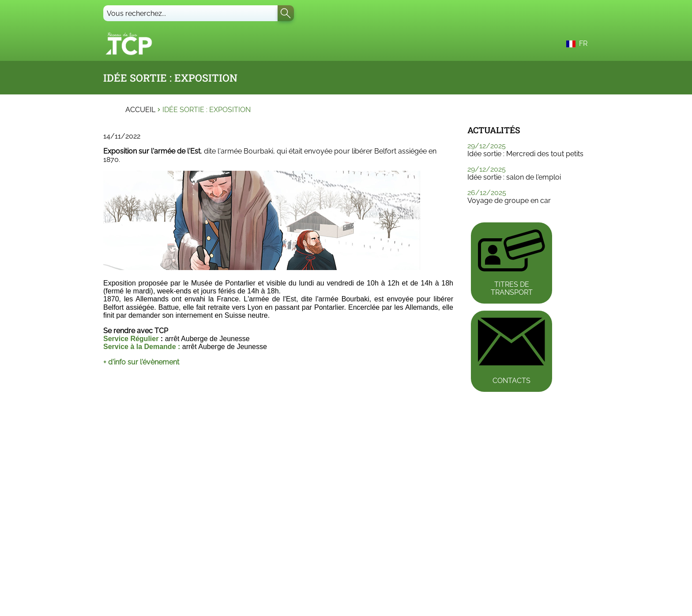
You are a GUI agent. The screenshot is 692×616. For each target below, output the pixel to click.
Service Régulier (131, 339)
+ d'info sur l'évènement (141, 362)
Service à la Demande (140, 347)
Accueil (140, 110)
